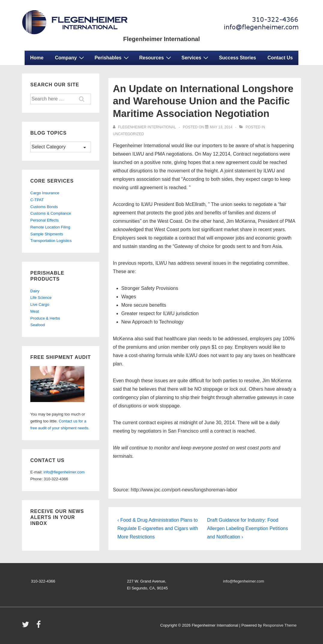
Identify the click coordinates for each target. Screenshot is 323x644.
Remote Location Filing (50, 227)
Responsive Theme (280, 625)
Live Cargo (40, 304)
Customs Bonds (44, 207)
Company (70, 58)
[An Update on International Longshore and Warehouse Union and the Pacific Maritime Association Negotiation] (221, 127)
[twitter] (27, 626)
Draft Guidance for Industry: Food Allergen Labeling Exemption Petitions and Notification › (248, 528)
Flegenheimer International (161, 39)
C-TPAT (37, 200)
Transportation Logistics (51, 241)
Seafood (38, 325)
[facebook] (39, 626)
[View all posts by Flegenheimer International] (145, 127)
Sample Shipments (47, 234)
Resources (156, 58)
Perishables (112, 58)
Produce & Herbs (45, 318)
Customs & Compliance (51, 213)
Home (37, 58)
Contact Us (280, 58)
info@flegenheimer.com (64, 472)
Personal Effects (44, 220)
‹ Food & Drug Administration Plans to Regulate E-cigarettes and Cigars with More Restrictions (158, 528)
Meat (35, 311)
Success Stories (237, 58)
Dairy (35, 291)
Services (196, 58)
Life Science (41, 298)
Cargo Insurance (45, 193)
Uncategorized (128, 134)
